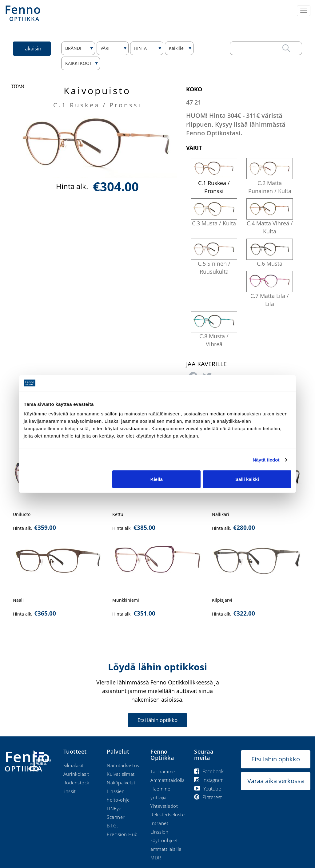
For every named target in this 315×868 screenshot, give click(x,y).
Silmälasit (74, 765)
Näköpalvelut (121, 783)
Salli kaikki (247, 479)
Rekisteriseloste (167, 814)
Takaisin (32, 48)
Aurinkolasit (76, 774)
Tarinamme (163, 771)
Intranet (159, 823)
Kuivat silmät (121, 774)
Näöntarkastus (123, 765)
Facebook (209, 771)
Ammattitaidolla (168, 780)
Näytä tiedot (266, 460)
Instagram (209, 780)
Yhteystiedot (164, 806)
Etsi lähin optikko (157, 720)
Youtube (208, 789)
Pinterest (208, 797)
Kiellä (157, 479)
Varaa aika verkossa (276, 781)
